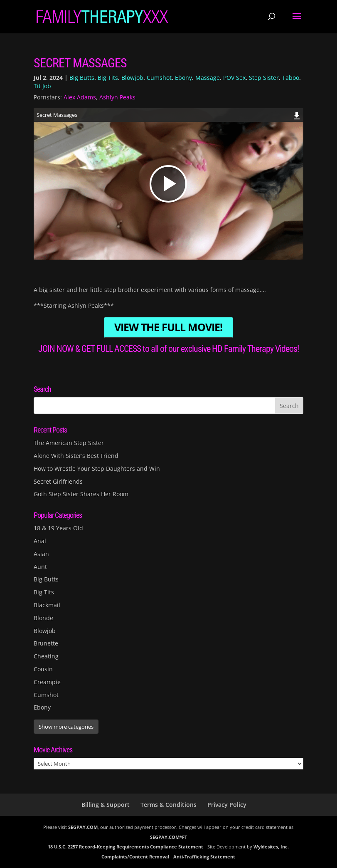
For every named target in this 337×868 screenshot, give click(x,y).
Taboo (291, 78)
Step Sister (264, 78)
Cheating (46, 656)
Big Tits (108, 78)
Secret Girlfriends (58, 481)
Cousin (43, 669)
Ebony (183, 78)
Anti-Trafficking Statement (204, 857)
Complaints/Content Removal (135, 857)
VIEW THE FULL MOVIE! (168, 328)
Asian (41, 554)
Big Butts (82, 78)
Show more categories (66, 727)
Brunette (46, 643)
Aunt (40, 567)
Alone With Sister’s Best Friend (76, 456)
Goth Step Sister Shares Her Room (81, 494)
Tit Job (42, 86)
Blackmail (47, 605)
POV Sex (234, 78)
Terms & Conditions (168, 805)
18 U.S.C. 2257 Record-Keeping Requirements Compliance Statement (125, 847)
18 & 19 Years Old (58, 528)
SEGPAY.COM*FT (168, 837)
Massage (208, 78)
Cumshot (159, 78)
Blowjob (132, 78)
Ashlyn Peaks (117, 97)
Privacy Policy (227, 805)
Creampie (47, 682)
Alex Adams (80, 97)
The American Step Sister (69, 443)
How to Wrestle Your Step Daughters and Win (97, 469)
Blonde (43, 618)
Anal (40, 541)
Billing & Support (106, 805)
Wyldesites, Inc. (271, 847)
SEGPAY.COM (83, 827)
